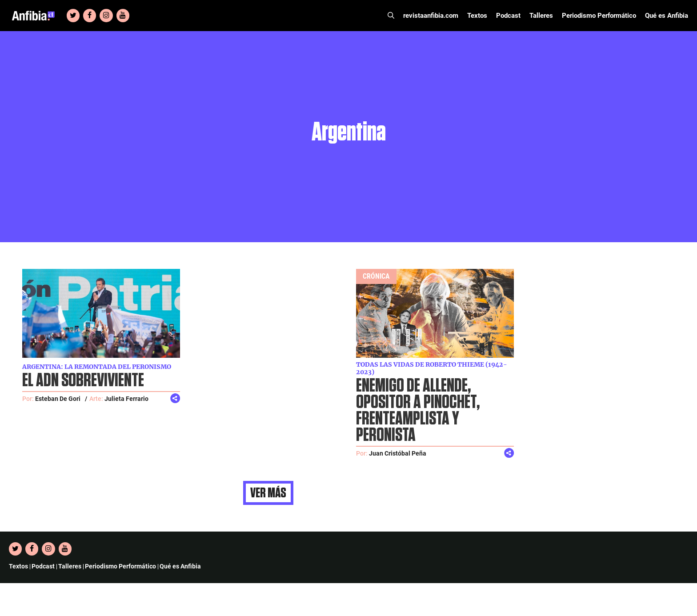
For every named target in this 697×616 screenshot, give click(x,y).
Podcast (508, 16)
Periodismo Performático (599, 16)
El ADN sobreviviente (83, 381)
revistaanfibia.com (431, 16)
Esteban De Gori (58, 399)
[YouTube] (123, 16)
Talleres (541, 16)
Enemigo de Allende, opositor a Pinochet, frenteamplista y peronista (418, 411)
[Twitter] (73, 16)
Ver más (268, 493)
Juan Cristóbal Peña (398, 453)
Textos (477, 16)
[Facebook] (90, 16)
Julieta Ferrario (126, 399)
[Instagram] (106, 16)
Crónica (376, 276)
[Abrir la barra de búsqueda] (391, 16)
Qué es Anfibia (667, 16)
